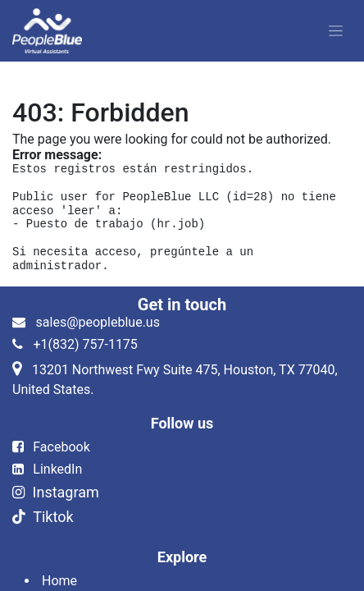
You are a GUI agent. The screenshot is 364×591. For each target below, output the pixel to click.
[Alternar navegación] (336, 31)
